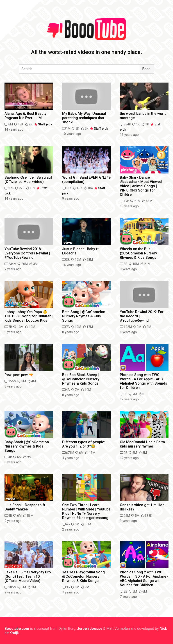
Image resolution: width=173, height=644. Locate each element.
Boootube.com (17, 629)
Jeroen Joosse (90, 629)
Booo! (147, 69)
